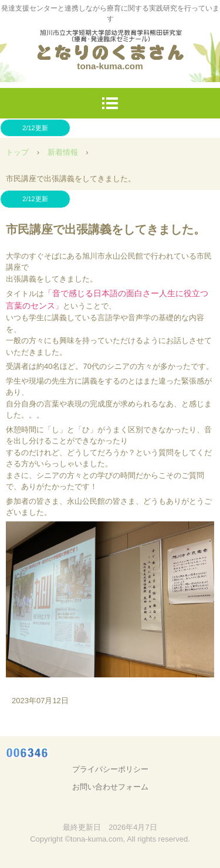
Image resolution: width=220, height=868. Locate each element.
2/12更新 (35, 128)
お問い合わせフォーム (110, 787)
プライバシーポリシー (110, 769)
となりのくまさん (110, 41)
